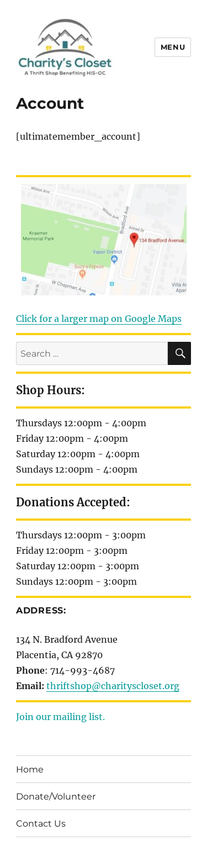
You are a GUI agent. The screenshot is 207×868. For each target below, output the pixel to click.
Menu (173, 47)
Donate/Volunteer (56, 796)
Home (30, 769)
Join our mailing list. (60, 717)
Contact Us (41, 824)
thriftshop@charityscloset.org (113, 686)
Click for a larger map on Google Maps (99, 319)
